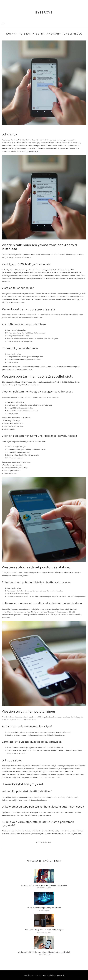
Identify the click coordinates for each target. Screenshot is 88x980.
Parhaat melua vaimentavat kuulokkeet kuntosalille (44, 885)
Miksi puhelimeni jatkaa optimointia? (44, 908)
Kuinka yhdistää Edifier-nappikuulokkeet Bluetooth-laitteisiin (44, 952)
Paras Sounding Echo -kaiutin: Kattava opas (44, 930)
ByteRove (44, 12)
